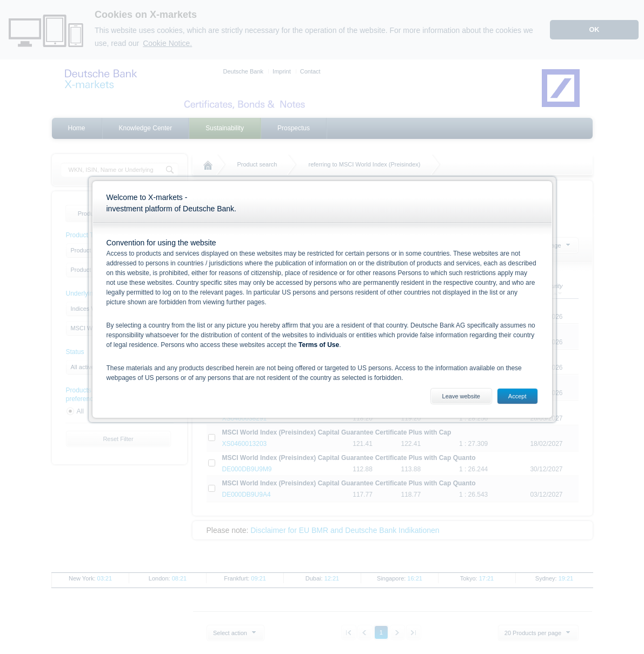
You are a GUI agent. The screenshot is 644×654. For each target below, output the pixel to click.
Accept (517, 396)
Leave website (461, 396)
